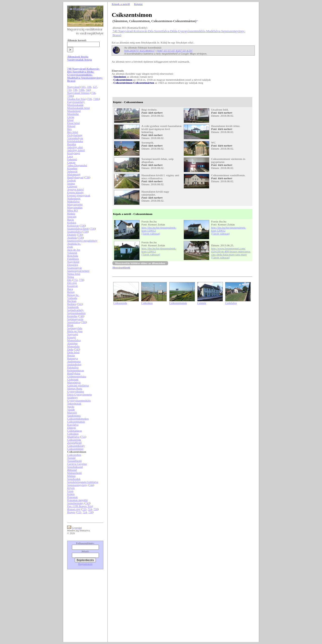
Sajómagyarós (75, 319)
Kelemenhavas (76, 370)
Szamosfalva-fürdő (78, 228)
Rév (69, 129)
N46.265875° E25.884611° (139, 51)
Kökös (71, 494)
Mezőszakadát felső (78, 108)
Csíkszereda (74, 440)
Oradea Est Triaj (76, 99)
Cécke (71, 117)
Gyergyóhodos (76, 391)
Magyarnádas (75, 207)
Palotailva (73, 367)
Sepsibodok (74, 479)
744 (91, 485)
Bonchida (73, 256)
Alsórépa (72, 343)
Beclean (72, 301)
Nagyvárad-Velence (78, 93)
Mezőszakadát (75, 105)
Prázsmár (72, 497)
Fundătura (73, 259)
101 (83, 87)
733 (69, 90)
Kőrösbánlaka (75, 141)
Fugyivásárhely (76, 102)
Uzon (70, 491)
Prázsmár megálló (77, 500)
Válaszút (72, 253)
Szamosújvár (75, 268)
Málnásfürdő (74, 473)
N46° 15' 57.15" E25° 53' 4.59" (175, 51)
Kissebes (72, 168)
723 (84, 509)
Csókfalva (231, 303)
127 (95, 87)
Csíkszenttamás (76, 422)
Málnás (71, 476)
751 (83, 437)
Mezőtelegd (74, 111)
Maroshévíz (74, 382)
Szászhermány (75, 503)
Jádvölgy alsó (75, 147)
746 (81, 316)
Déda (70, 349)
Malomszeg (74, 174)
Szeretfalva (74, 322)
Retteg (71, 292)
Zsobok (71, 180)
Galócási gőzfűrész (78, 385)
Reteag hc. (73, 295)
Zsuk (70, 247)
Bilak (70, 325)
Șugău (71, 406)
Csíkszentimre (75, 449)
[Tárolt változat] (151, 234)
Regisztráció (85, 564)
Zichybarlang (75, 135)
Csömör (202, 303)
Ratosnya (72, 358)
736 (75, 90)
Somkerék (73, 307)
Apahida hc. (74, 244)
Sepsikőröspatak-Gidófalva (83, 482)
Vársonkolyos (75, 138)
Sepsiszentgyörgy (77, 485)
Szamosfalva (74, 232)
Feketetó (72, 159)
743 (87, 503)
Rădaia (71, 213)
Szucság (72, 216)
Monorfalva (74, 340)
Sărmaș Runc (75, 388)
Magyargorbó (75, 204)
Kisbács (72, 222)
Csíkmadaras (75, 431)
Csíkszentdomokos (78, 419)
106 (89, 87)
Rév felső (73, 132)
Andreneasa (74, 361)
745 (77, 349)
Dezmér (72, 235)
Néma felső (74, 274)
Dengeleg (73, 265)
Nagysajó (73, 334)
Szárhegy (72, 397)
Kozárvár (72, 286)
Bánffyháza (74, 373)
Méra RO (72, 210)
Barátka (72, 144)
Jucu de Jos (74, 250)
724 (90, 509)
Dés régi (72, 283)
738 (87, 177)
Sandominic (74, 416)
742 (88, 90)
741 (80, 304)
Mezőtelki (73, 114)
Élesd (70, 120)
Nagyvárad (73, 87)
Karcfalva (73, 425)
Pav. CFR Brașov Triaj (80, 506)
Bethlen (72, 304)
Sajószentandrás (76, 313)
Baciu (70, 219)
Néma (71, 277)
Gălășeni (72, 186)
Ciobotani (73, 379)
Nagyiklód (73, 262)
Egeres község (75, 192)
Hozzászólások (121, 267)
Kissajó (71, 337)
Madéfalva (73, 437)
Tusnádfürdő (74, 461)
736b (81, 90)
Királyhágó (74, 153)
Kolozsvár (73, 225)
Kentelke (72, 316)
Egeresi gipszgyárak (79, 195)
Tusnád (71, 458)
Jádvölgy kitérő (76, 150)
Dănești (72, 428)
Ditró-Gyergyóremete (79, 394)
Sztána (71, 183)
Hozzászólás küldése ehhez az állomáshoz (140, 263)
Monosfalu (73, 346)
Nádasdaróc (74, 198)
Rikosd (71, 126)
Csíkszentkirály (76, 446)
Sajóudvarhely (75, 310)
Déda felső (73, 352)
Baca (70, 289)
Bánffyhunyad (75, 177)
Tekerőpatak (74, 403)
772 (75, 280)
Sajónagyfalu (75, 328)
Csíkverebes (74, 455)
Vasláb (71, 409)
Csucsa (71, 162)
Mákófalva (73, 201)
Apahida (72, 238)
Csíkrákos (73, 434)
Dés (69, 280)
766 (84, 322)
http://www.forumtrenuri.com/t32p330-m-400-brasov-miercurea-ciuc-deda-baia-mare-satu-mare (231, 251)
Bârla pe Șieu (75, 331)
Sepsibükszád (75, 467)
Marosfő (72, 412)
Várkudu (72, 298)
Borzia (71, 355)
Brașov (71, 512)
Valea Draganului (77, 165)
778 (81, 280)
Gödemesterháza (77, 376)
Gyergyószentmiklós (79, 400)
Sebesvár (72, 171)
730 (83, 225)
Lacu (70, 156)
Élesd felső (73, 123)
